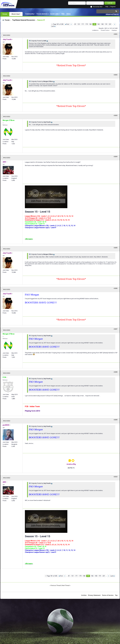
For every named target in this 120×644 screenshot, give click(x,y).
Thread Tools (105, 30)
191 (106, 24)
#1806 (116, 288)
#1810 (116, 477)
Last (53, 26)
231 (110, 24)
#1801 (116, 34)
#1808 (116, 372)
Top (116, 595)
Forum (5, 14)
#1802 (116, 75)
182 (98, 24)
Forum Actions (42, 14)
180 (90, 24)
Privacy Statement (94, 595)
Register (113, 7)
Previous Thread (56, 585)
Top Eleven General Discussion (24, 20)
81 (75, 24)
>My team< (29, 239)
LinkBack (95, 30)
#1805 (116, 248)
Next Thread (66, 585)
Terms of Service (108, 595)
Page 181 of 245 (58, 24)
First (67, 24)
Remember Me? (98, 7)
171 (83, 24)
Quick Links (54, 14)
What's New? (16, 14)
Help (107, 7)
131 (79, 24)
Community (30, 14)
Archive (84, 595)
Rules (69, 14)
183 (102, 24)
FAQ (63, 14)
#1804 (116, 157)
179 (87, 24)
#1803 (116, 115)
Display (114, 30)
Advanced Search (112, 14)
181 (94, 24)
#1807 (116, 329)
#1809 (116, 420)
